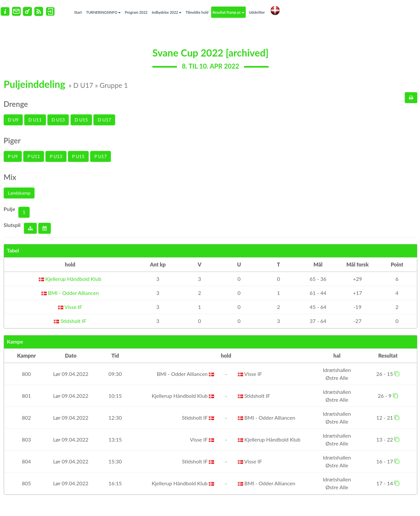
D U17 (104, 120)
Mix (10, 177)
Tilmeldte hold (197, 12)
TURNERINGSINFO (103, 12)
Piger (12, 140)
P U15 (78, 156)
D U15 (81, 120)
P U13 (56, 156)
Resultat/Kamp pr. (228, 12)
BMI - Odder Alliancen (70, 293)
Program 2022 (136, 12)
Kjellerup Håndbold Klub (70, 279)
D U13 (58, 120)
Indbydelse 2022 (167, 12)
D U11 (35, 120)
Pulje (9, 209)
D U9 (13, 120)
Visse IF (70, 307)
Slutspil (12, 225)
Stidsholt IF (70, 321)
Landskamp (19, 193)
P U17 (101, 156)
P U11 (34, 156)
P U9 (13, 156)
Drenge (16, 104)
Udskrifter (257, 12)
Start (78, 12)
